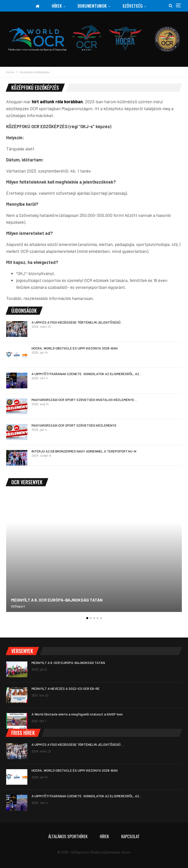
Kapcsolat (130, 836)
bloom (126, 852)
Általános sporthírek (68, 836)
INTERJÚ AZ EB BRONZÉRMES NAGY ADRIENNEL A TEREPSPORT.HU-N (84, 451)
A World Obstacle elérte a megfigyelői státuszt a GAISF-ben (77, 714)
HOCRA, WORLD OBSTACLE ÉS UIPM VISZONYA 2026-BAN (75, 348)
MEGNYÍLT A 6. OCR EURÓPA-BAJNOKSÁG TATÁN (57, 600)
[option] (94, 555)
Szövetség (133, 6)
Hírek (57, 6)
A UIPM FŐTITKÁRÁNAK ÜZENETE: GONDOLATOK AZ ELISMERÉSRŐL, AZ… (87, 374)
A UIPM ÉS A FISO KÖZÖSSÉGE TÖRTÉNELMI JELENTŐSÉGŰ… (77, 322)
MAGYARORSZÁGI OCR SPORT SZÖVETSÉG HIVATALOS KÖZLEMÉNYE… (84, 400)
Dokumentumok (92, 6)
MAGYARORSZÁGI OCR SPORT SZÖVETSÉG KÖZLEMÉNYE (74, 425)
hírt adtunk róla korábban (57, 102)
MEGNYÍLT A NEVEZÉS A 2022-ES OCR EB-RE (66, 688)
